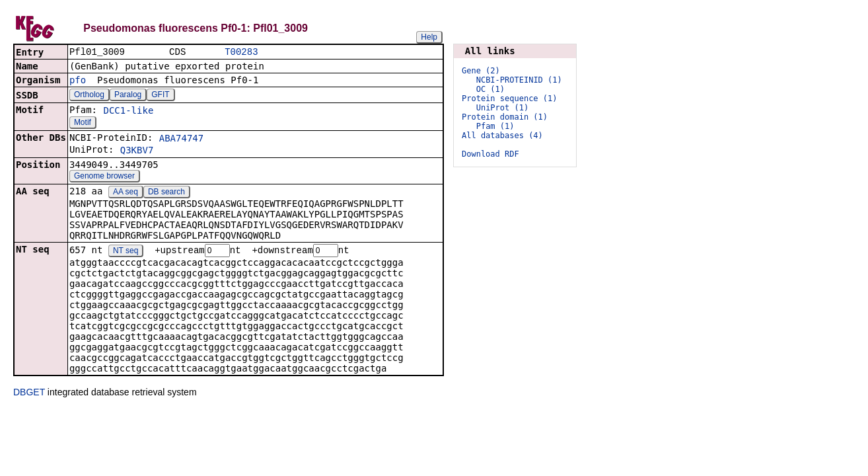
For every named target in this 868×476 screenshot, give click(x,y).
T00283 (241, 53)
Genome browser (104, 177)
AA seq (126, 193)
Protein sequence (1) (510, 99)
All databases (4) (502, 136)
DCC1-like (128, 112)
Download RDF (490, 154)
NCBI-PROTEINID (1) (519, 80)
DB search (166, 193)
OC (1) (490, 89)
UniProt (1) (502, 108)
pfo (78, 81)
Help (429, 37)
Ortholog (89, 96)
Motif (83, 124)
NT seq (126, 253)
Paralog (128, 96)
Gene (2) (481, 71)
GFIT (160, 96)
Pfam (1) (495, 126)
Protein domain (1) (505, 117)
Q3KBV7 (137, 151)
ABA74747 (181, 139)
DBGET (29, 394)
